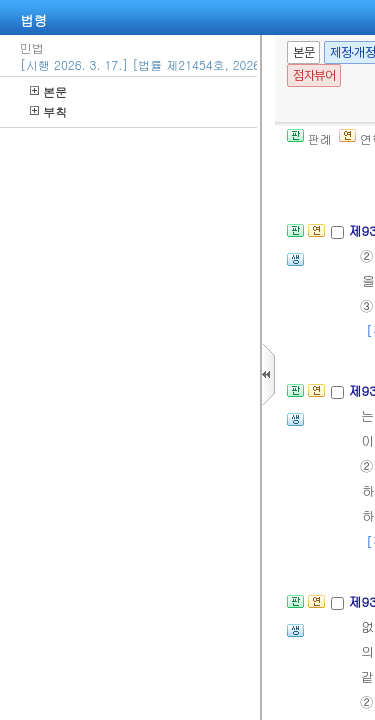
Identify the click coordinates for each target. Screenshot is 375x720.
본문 (48, 91)
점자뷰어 (314, 75)
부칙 (48, 111)
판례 (309, 138)
